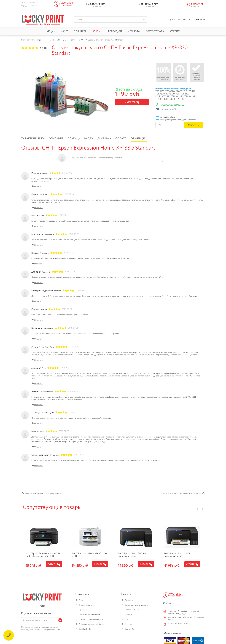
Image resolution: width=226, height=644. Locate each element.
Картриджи (114, 31)
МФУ (65, 31)
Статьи (128, 619)
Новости (128, 624)
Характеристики (33, 138)
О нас (81, 600)
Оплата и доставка (87, 605)
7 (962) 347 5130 (95, 4)
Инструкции (130, 615)
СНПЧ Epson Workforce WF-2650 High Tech (182, 493)
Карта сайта (130, 629)
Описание (56, 138)
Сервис (175, 31)
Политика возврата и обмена (91, 624)
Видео (89, 138)
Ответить (37, 186)
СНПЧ (97, 31)
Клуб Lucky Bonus (86, 629)
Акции (51, 31)
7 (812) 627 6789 (148, 4)
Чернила (134, 31)
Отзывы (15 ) (139, 138)
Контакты (200, 19)
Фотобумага (155, 31)
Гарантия (172, 19)
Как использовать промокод (137, 605)
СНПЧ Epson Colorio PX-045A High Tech (42, 493)
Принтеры (80, 31)
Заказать (193, 125)
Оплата (191, 19)
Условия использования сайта (92, 619)
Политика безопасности (89, 615)
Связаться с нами (132, 610)
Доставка (182, 19)
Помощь (74, 138)
